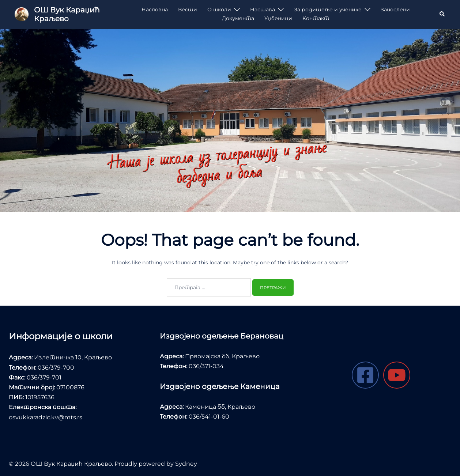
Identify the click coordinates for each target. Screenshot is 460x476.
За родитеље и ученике (328, 10)
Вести (188, 10)
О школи (219, 10)
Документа (238, 18)
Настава (263, 10)
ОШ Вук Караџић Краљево (67, 14)
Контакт (316, 18)
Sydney (186, 464)
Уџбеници (278, 18)
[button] (442, 14)
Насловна (155, 10)
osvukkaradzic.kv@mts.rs (46, 417)
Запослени (395, 10)
